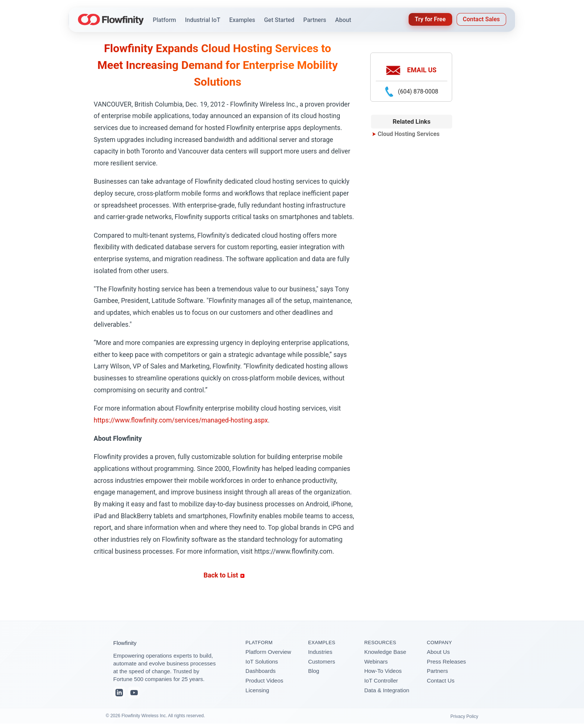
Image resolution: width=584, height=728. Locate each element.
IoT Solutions (262, 661)
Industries (320, 652)
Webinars (376, 661)
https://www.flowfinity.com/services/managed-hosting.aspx (181, 420)
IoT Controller (381, 680)
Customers (322, 661)
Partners (437, 671)
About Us (438, 652)
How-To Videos (383, 671)
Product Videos (264, 680)
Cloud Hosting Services (409, 134)
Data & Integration (387, 690)
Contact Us (441, 680)
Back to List (224, 575)
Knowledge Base (385, 652)
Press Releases (446, 661)
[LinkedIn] (119, 693)
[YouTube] (134, 693)
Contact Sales (481, 19)
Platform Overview (268, 652)
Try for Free (430, 19)
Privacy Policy (464, 716)
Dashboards (261, 671)
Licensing (257, 690)
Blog (314, 671)
